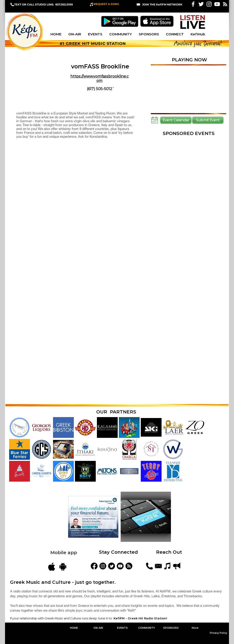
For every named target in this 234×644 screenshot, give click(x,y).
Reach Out (170, 552)
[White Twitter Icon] (201, 4)
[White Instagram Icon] (209, 4)
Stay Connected (118, 552)
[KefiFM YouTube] (217, 4)
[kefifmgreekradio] (103, 566)
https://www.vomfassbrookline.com (100, 78)
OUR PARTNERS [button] (116, 412)
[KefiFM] (94, 566)
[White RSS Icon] (225, 4)
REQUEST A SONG (106, 4)
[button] (162, 4)
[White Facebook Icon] (193, 4)
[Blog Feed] (129, 566)
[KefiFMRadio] (112, 566)
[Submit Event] (208, 120)
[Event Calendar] (176, 120)
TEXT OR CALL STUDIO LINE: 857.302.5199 (44, 4)
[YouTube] (120, 566)
